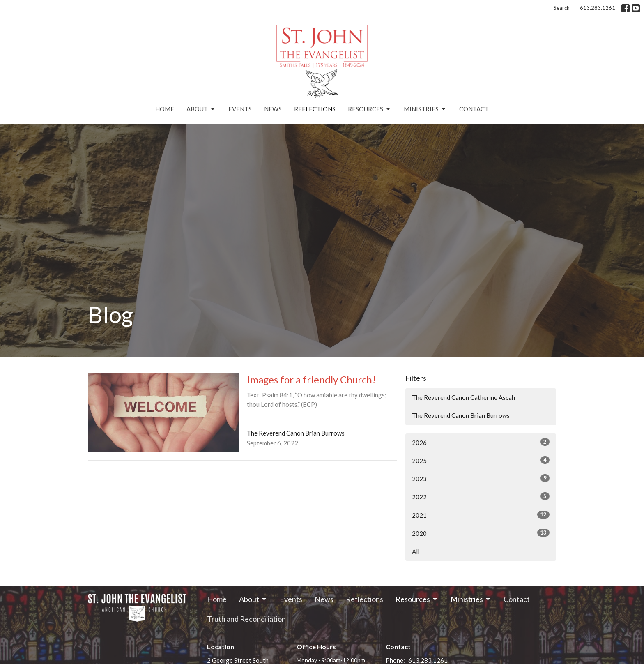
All (416, 551)
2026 (481, 442)
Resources (370, 109)
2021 (481, 515)
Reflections (315, 109)
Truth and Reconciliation (246, 619)
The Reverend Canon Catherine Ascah (463, 397)
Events (240, 109)
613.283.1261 (598, 8)
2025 (481, 460)
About (201, 109)
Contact (474, 109)
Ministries (425, 109)
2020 (481, 533)
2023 (481, 478)
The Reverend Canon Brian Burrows (461, 415)
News (273, 109)
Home (165, 109)
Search (562, 8)
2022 (481, 496)
